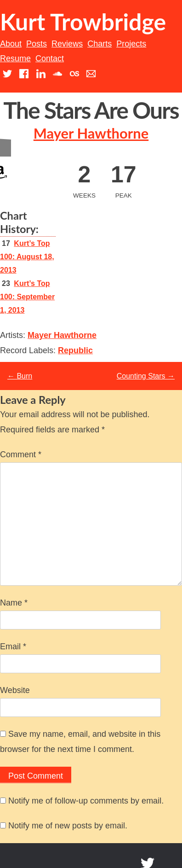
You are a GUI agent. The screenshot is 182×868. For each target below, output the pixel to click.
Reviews (67, 44)
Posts (37, 44)
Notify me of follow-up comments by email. (86, 801)
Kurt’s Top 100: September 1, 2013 (27, 297)
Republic (75, 350)
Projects (131, 44)
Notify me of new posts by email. (68, 826)
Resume (15, 58)
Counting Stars (146, 376)
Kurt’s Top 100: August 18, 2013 (27, 257)
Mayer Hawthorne (91, 133)
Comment (21, 454)
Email (13, 647)
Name (14, 603)
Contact (50, 58)
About (11, 44)
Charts (100, 44)
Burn (20, 376)
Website (15, 690)
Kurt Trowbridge (83, 22)
